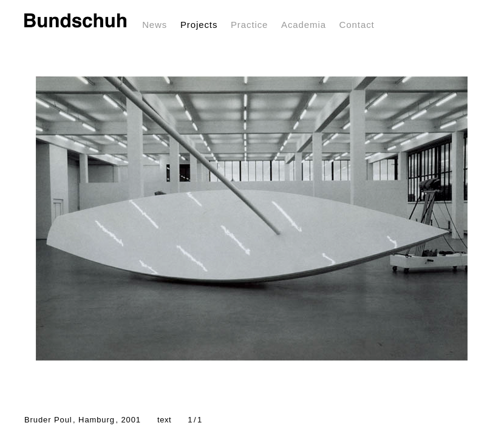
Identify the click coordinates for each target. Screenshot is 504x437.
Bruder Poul (83, 420)
